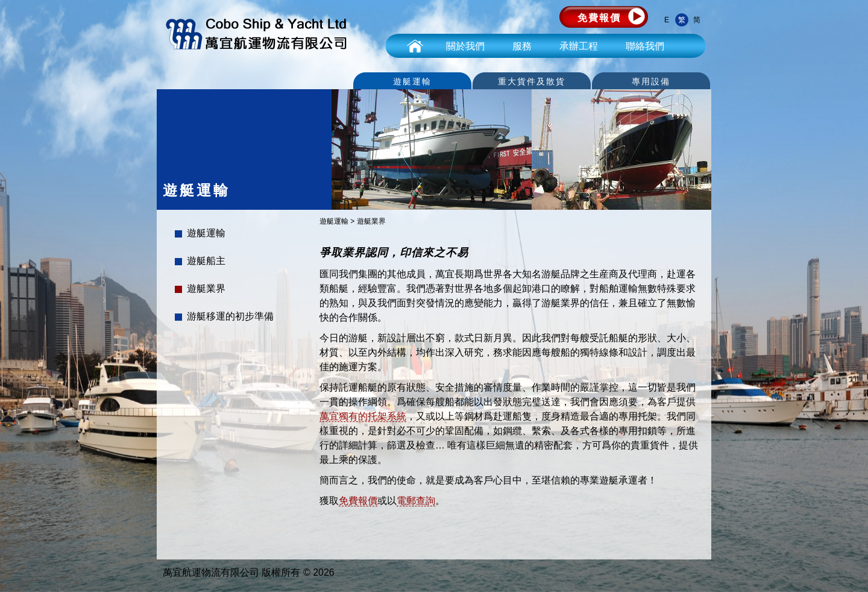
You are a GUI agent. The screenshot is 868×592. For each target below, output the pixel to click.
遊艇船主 (206, 261)
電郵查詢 (416, 501)
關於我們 (465, 46)
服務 (522, 46)
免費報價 (599, 18)
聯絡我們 (645, 46)
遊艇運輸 (412, 81)
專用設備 (651, 81)
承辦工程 (579, 46)
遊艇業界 (206, 288)
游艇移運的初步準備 (230, 316)
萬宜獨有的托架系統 (363, 416)
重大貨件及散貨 (532, 81)
